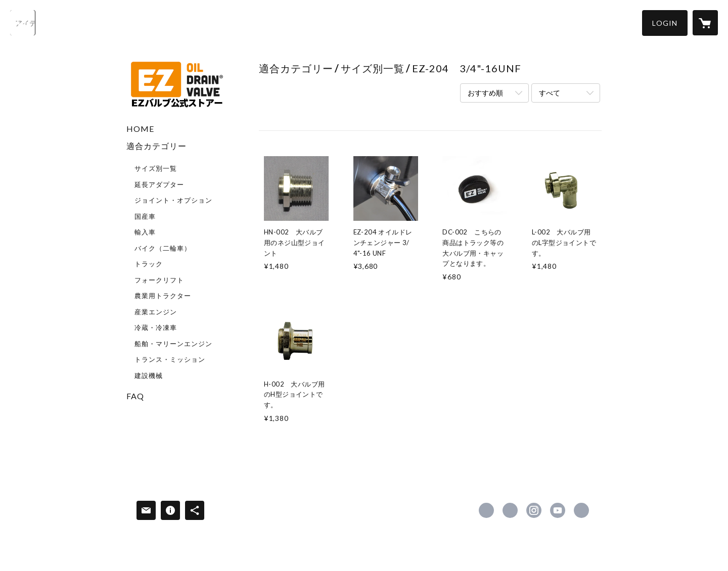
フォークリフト (159, 280)
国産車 (145, 216)
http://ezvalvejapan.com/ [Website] (581, 510)
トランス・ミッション (170, 359)
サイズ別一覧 (156, 168)
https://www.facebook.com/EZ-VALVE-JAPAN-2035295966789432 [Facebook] (486, 510)
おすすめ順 (485, 93)
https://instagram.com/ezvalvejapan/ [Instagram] (534, 510)
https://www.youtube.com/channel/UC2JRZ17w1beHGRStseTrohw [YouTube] (558, 510)
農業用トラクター (163, 296)
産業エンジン (156, 312)
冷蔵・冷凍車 (156, 327)
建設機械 (149, 375)
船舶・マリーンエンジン (173, 344)
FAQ (135, 396)
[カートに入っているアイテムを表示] (705, 23)
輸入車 (145, 232)
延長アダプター (159, 184)
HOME (140, 129)
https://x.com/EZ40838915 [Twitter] (510, 510)
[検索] (23, 23)
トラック (149, 264)
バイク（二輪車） (163, 248)
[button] (665, 23)
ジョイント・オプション (173, 200)
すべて (550, 93)
